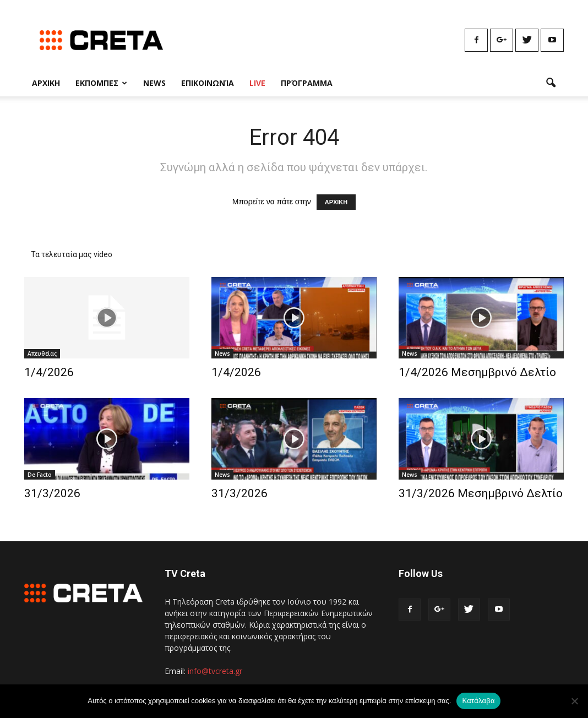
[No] (574, 701)
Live (257, 83)
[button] (551, 83)
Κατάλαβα (478, 701)
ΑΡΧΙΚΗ (336, 202)
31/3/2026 (52, 493)
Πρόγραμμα (307, 83)
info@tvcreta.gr (215, 671)
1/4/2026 (49, 372)
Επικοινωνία (208, 83)
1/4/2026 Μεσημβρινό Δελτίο (477, 372)
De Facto (40, 475)
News (154, 83)
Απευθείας (42, 353)
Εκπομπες (101, 83)
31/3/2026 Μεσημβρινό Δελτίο (481, 493)
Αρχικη (46, 83)
